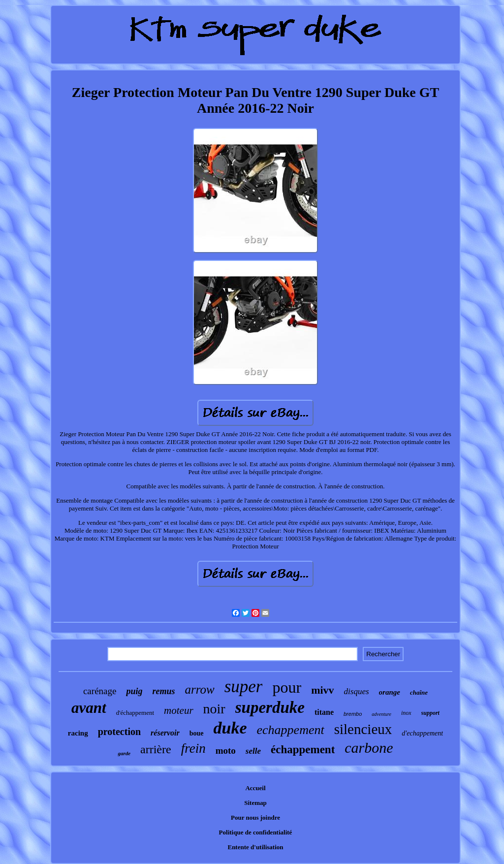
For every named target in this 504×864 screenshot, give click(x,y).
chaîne (419, 692)
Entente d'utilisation (255, 847)
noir (214, 709)
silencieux (363, 729)
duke (230, 728)
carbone (369, 748)
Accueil (255, 788)
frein (193, 748)
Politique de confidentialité (256, 832)
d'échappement (135, 713)
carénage (100, 691)
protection (119, 732)
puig (134, 691)
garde (124, 753)
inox (406, 713)
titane (324, 712)
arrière (156, 749)
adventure (381, 714)
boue (197, 733)
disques (357, 691)
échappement (303, 750)
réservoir (165, 733)
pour (287, 687)
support (430, 713)
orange (390, 692)
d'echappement (422, 733)
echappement (291, 730)
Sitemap (255, 803)
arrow (199, 689)
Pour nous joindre (255, 817)
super (244, 687)
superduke (270, 707)
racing (78, 733)
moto (226, 751)
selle (253, 751)
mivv (322, 690)
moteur (179, 710)
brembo (353, 714)
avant (89, 708)
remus (163, 691)
